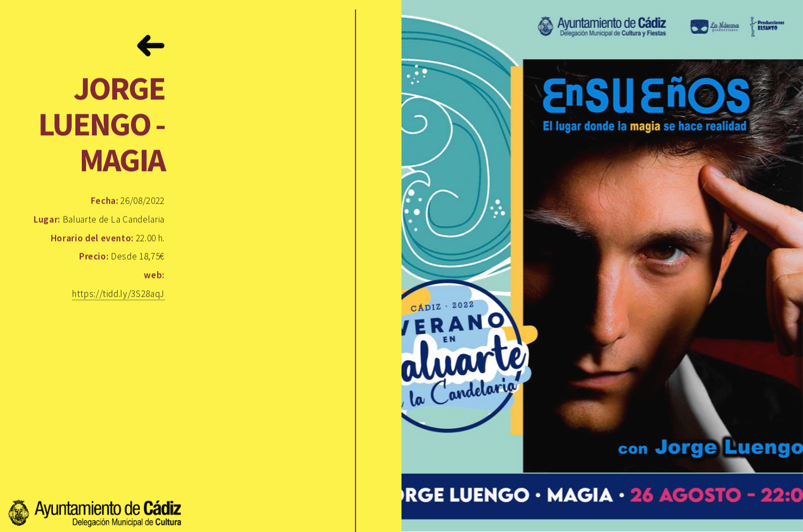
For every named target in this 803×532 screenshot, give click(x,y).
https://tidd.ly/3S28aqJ (118, 294)
